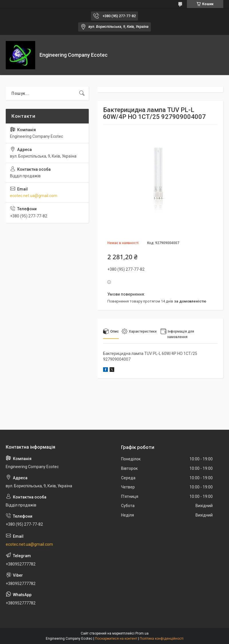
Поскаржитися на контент (116, 639)
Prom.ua (142, 633)
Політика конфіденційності (162, 639)
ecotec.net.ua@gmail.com (34, 196)
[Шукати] (82, 93)
